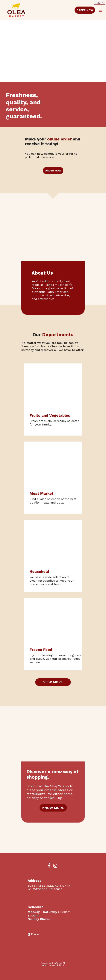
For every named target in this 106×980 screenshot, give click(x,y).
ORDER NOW (85, 10)
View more (53, 682)
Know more (53, 808)
